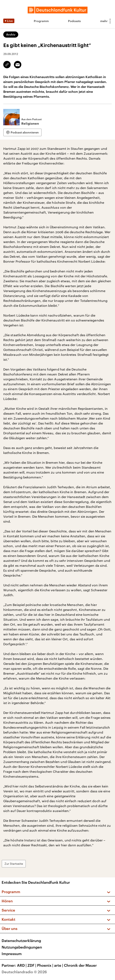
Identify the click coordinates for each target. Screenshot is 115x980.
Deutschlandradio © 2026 (24, 972)
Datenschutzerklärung (21, 941)
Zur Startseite (14, 864)
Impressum (12, 954)
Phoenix (46, 965)
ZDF (32, 965)
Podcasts (74, 21)
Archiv (11, 34)
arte (59, 965)
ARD (22, 965)
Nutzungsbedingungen (22, 947)
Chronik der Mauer (80, 965)
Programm (41, 21)
